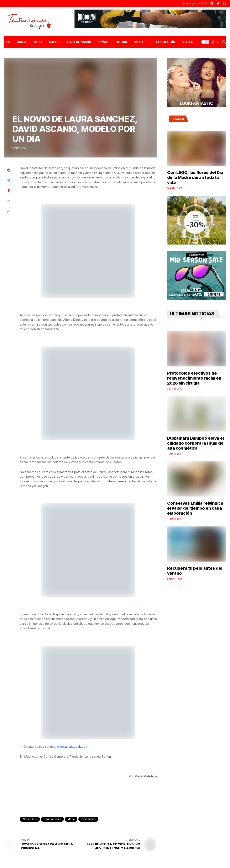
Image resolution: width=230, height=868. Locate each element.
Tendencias (88, 819)
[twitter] (218, 3)
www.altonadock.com (73, 747)
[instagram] (224, 3)
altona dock (30, 819)
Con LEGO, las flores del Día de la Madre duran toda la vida (195, 177)
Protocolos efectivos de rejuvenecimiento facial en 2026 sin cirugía (194, 378)
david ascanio (52, 819)
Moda (71, 819)
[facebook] (212, 3)
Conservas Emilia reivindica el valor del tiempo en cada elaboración (195, 508)
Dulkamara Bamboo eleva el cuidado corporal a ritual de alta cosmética (195, 443)
